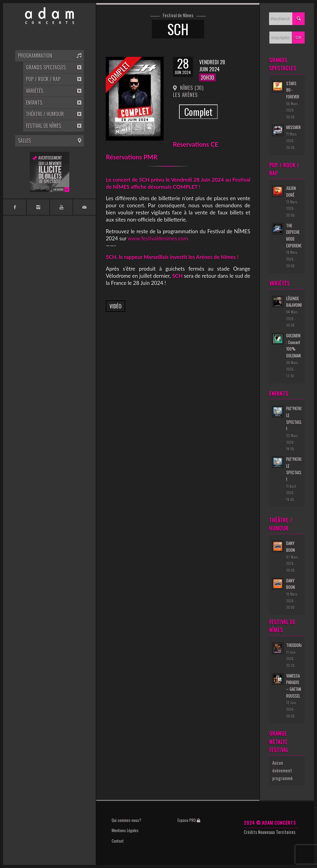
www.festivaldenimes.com (158, 238)
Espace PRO (189, 820)
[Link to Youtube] (61, 207)
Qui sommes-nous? (126, 820)
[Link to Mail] (84, 207)
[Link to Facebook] (15, 207)
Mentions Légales (125, 830)
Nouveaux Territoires (277, 832)
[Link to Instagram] (38, 207)
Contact (118, 841)
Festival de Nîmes (178, 15)
